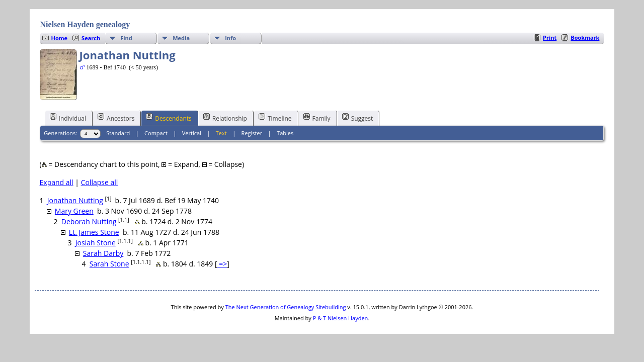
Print (550, 37)
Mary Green (74, 211)
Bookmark (585, 37)
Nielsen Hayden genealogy (85, 24)
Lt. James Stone (94, 232)
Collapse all (100, 182)
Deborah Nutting (89, 221)
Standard (118, 133)
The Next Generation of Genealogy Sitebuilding (286, 307)
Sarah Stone (109, 264)
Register (252, 133)
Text (221, 133)
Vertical (192, 133)
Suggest (358, 118)
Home (60, 38)
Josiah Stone (96, 243)
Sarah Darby (103, 253)
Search (91, 38)
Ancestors (116, 118)
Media (181, 38)
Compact (156, 133)
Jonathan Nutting (75, 200)
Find (126, 38)
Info (230, 38)
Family (317, 118)
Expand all (57, 182)
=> (222, 264)
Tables (285, 133)
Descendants (169, 118)
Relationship (225, 118)
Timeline (275, 118)
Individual (68, 118)
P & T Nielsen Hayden (341, 318)
